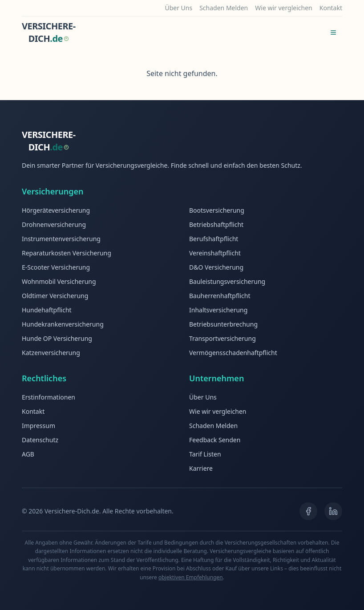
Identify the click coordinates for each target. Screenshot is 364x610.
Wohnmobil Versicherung (59, 281)
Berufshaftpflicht (214, 239)
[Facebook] (308, 511)
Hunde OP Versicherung (57, 338)
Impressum (38, 426)
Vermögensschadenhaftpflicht (233, 353)
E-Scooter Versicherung (56, 267)
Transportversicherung (222, 338)
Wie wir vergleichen (284, 8)
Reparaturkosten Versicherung (67, 253)
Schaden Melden (224, 8)
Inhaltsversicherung (218, 310)
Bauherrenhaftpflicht (220, 296)
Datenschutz (40, 440)
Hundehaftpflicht (47, 310)
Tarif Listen (205, 454)
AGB (28, 454)
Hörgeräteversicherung (56, 210)
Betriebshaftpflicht (216, 224)
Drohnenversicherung (54, 224)
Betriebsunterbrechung (223, 324)
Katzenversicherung (51, 353)
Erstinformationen (49, 397)
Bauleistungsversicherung (227, 281)
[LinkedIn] (333, 511)
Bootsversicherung (217, 210)
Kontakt (331, 8)
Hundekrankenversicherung (63, 324)
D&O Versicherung (216, 267)
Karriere (201, 468)
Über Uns (178, 8)
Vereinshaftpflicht (215, 253)
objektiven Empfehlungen (191, 577)
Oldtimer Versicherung (55, 296)
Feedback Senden (215, 440)
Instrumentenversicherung (61, 239)
